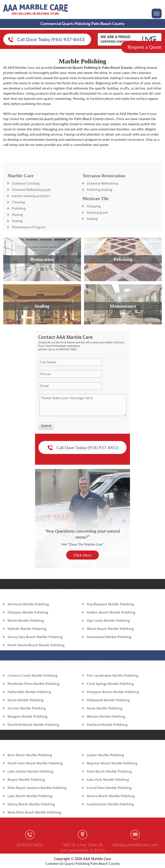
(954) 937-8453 (30, 853)
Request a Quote (144, 47)
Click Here (82, 558)
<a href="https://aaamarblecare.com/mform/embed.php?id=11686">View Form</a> (83, 385)
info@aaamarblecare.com (135, 853)
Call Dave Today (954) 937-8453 (51, 40)
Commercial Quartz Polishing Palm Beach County (83, 863)
